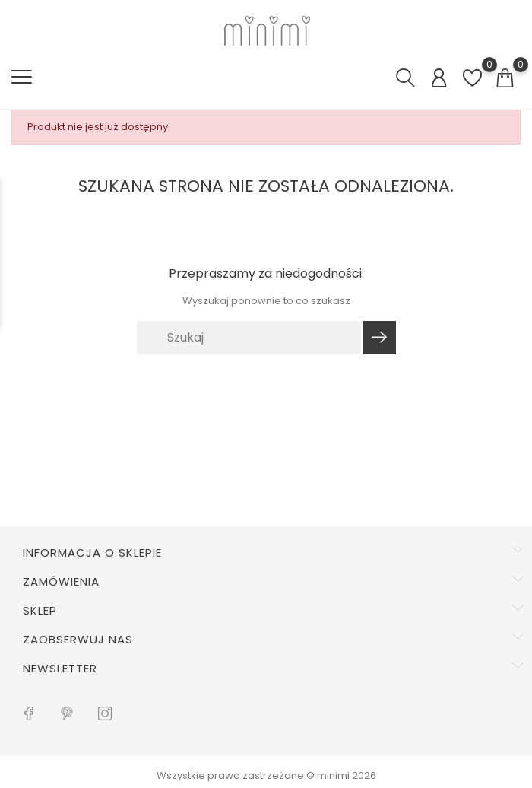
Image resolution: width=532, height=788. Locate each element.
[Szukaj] (249, 338)
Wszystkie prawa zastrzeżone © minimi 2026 (266, 775)
